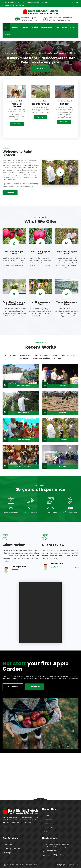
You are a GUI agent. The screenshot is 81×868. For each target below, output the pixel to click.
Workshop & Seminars (12, 849)
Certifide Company (29, 19)
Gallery (73, 27)
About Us (15, 27)
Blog (57, 27)
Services (25, 27)
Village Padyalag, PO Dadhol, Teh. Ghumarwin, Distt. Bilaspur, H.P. (27, 2)
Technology (48, 820)
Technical (34, 27)
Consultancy (8, 845)
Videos (64, 27)
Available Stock (47, 27)
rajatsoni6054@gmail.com (13, 5)
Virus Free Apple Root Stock (60, 19)
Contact (7, 35)
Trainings (7, 853)
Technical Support (50, 824)
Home (6, 27)
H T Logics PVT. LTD (72, 865)
